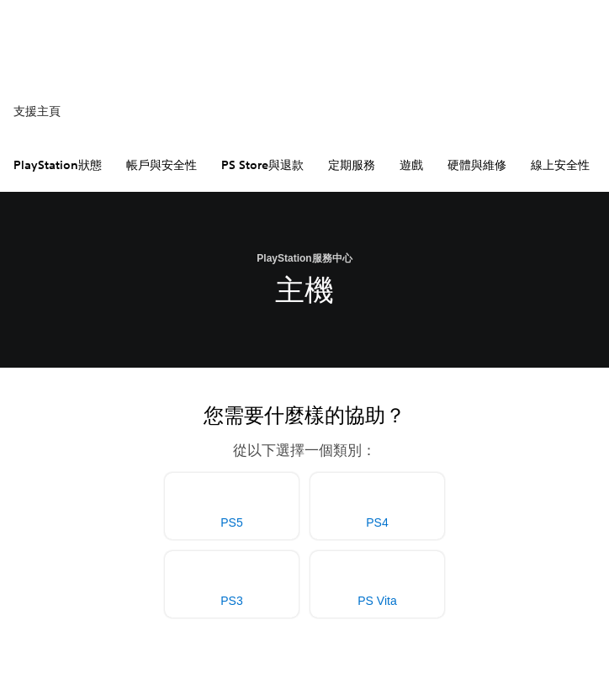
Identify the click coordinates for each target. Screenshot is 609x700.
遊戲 (411, 165)
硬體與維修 (477, 165)
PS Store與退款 (262, 165)
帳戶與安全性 (162, 165)
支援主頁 (37, 111)
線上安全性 (560, 165)
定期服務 (352, 165)
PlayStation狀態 (58, 165)
